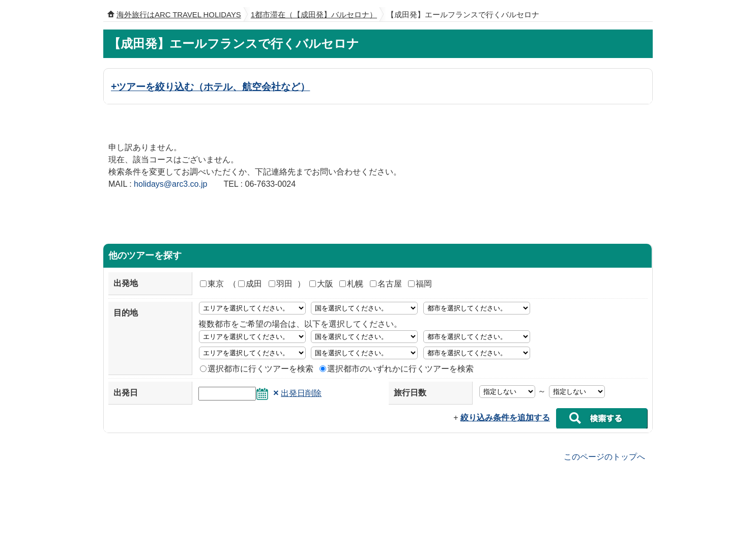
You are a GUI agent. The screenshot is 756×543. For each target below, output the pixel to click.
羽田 (281, 284)
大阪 (321, 284)
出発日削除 (301, 393)
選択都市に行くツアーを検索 (257, 369)
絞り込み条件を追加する (505, 418)
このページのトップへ (604, 456)
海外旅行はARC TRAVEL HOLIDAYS (179, 15)
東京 (212, 284)
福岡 (420, 284)
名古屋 (386, 284)
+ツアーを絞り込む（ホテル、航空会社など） (210, 87)
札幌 (351, 284)
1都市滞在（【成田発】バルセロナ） (314, 15)
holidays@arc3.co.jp (170, 184)
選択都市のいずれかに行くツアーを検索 (397, 369)
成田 (250, 284)
